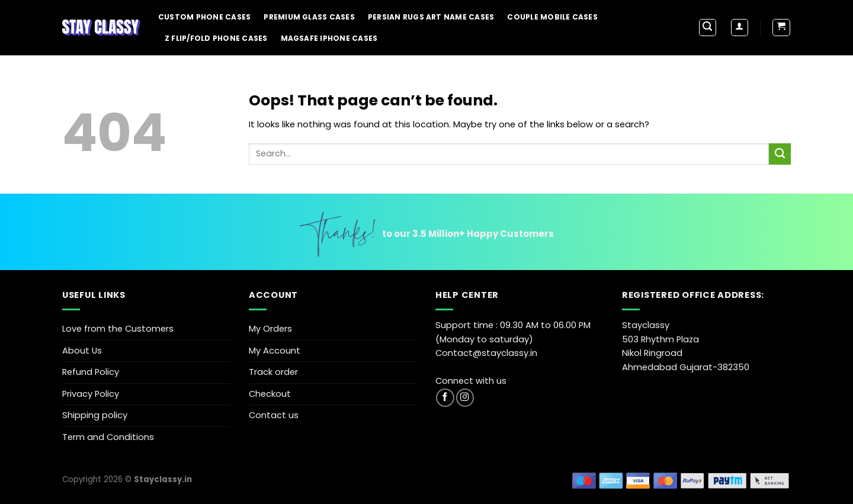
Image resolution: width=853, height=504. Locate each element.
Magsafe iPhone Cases (329, 38)
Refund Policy (91, 372)
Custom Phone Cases (204, 17)
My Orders (270, 329)
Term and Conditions (108, 437)
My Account (275, 351)
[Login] (740, 28)
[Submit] (780, 154)
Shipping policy (95, 415)
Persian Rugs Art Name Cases (431, 17)
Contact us (274, 415)
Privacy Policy (91, 394)
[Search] (708, 28)
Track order (273, 372)
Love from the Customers (118, 329)
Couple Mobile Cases (552, 17)
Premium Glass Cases (309, 17)
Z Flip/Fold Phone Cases (216, 38)
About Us (82, 351)
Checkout (270, 394)
